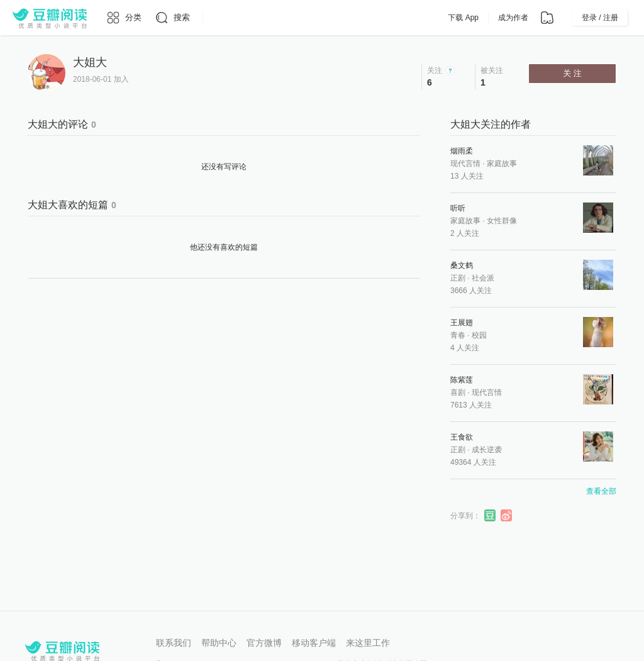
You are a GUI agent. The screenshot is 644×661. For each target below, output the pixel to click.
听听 (458, 208)
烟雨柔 (462, 151)
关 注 (572, 73)
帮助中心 (219, 643)
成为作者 (513, 18)
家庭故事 (502, 164)
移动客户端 (314, 643)
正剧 (458, 278)
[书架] (547, 18)
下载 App (463, 18)
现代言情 (465, 164)
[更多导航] (212, 18)
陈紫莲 (462, 380)
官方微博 (264, 643)
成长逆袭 (487, 450)
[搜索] (172, 18)
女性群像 (502, 221)
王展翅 (462, 323)
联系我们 (174, 643)
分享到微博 (507, 516)
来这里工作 (368, 643)
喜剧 (458, 392)
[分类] (124, 18)
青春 (458, 335)
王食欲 (462, 437)
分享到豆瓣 (491, 516)
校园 (479, 335)
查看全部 (601, 491)
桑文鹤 (462, 265)
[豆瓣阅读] (50, 18)
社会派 (483, 278)
